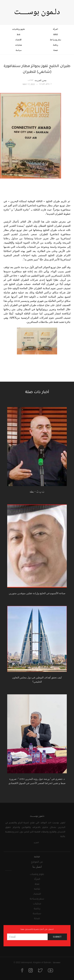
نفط (19, 34)
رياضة (56, 45)
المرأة (55, 29)
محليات (19, 45)
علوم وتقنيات (19, 29)
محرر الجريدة (41, 80)
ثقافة (56, 34)
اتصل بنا (37, 867)
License (57, 962)
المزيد (36, 843)
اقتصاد (18, 40)
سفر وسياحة (56, 40)
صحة (56, 50)
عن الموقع (37, 862)
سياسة (19, 50)
